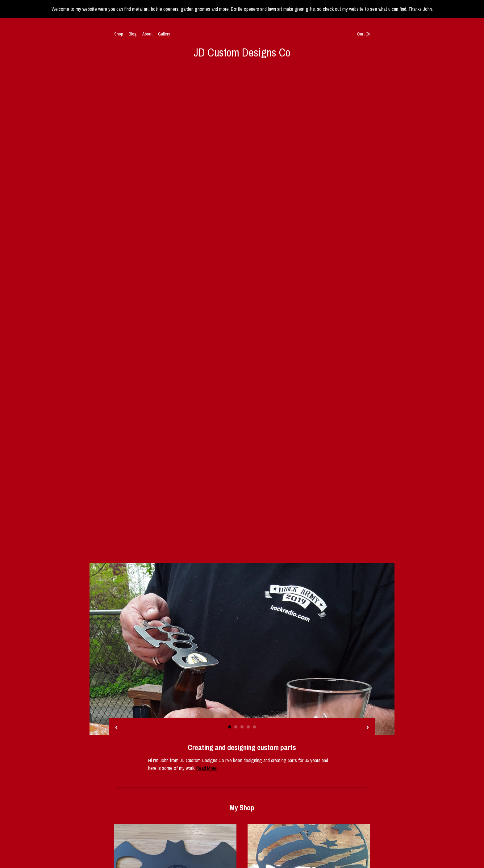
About (147, 34)
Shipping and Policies (133, 829)
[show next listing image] (368, 246)
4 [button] (248, 245)
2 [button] (236, 245)
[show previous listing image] (116, 246)
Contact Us (124, 837)
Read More (207, 286)
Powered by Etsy (332, 822)
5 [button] (254, 245)
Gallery (164, 34)
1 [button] (230, 245)
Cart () (363, 34)
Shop (119, 34)
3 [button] (242, 245)
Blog (133, 34)
